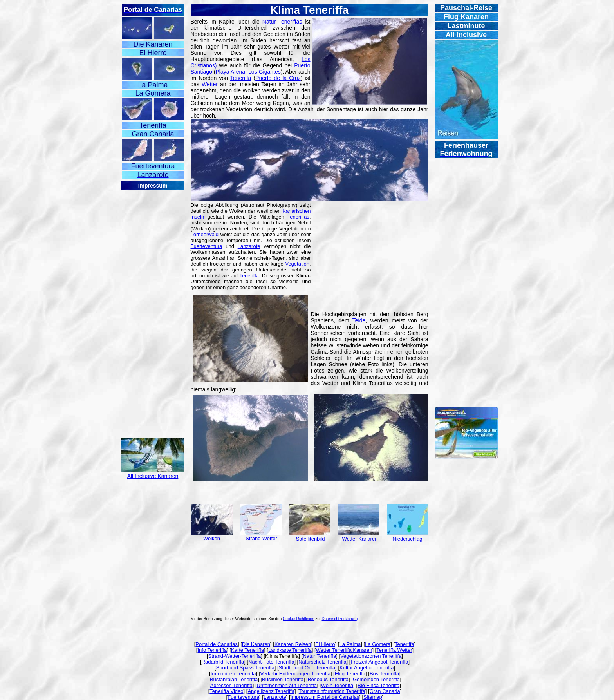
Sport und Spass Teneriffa (245, 668)
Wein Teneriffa (337, 685)
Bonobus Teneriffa (328, 679)
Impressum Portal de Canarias (325, 697)
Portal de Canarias (217, 644)
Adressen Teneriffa (231, 685)
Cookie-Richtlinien (299, 619)
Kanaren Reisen (293, 644)
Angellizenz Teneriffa (271, 691)
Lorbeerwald (205, 234)
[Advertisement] (153, 309)
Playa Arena (230, 72)
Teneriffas (298, 217)
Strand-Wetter (261, 538)
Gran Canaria (385, 691)
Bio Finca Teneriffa (378, 685)
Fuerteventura (207, 246)
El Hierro (325, 644)
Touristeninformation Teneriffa (332, 691)
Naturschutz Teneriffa (322, 662)
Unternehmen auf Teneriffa (287, 685)
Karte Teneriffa (247, 650)
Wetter (210, 84)
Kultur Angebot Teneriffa (367, 668)
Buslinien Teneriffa (283, 679)
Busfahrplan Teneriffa (234, 679)
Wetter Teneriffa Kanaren (344, 650)
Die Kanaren (256, 644)
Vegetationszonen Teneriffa (371, 656)
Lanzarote (249, 246)
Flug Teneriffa (350, 674)
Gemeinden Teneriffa (376, 679)
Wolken (212, 538)
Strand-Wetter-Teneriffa (235, 656)
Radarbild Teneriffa (223, 662)
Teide (359, 320)
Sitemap (373, 697)
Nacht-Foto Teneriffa (271, 662)
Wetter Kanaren (360, 539)
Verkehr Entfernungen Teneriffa (295, 674)
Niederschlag (408, 539)
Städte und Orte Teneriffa (307, 668)
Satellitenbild (311, 539)
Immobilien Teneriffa (233, 674)
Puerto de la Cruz (278, 78)
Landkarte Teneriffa (290, 650)
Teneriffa (241, 78)
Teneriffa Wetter (394, 650)
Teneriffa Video (226, 691)
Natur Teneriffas (282, 22)
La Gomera (378, 644)
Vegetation (297, 264)
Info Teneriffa (212, 650)
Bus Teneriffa (384, 674)
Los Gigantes (265, 72)
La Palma (350, 644)
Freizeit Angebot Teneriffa (379, 662)
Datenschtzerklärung (340, 619)
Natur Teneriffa (319, 656)
